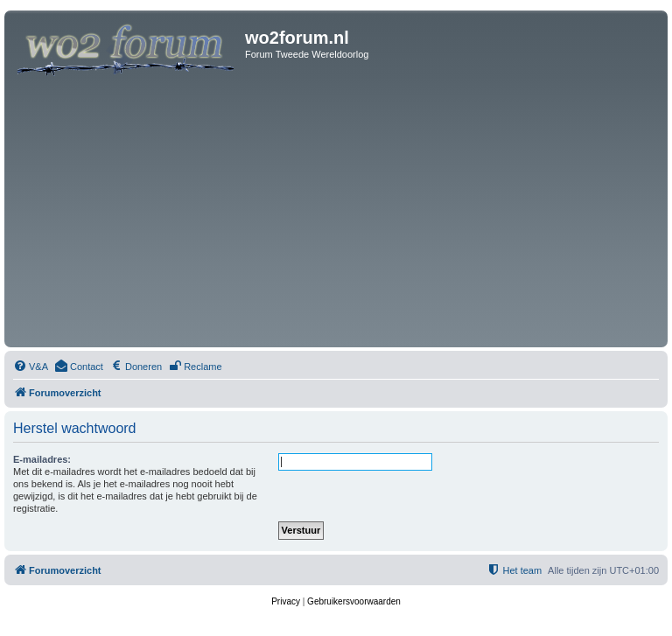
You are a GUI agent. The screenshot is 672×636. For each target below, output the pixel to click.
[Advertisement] (336, 212)
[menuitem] (31, 367)
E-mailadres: (42, 459)
